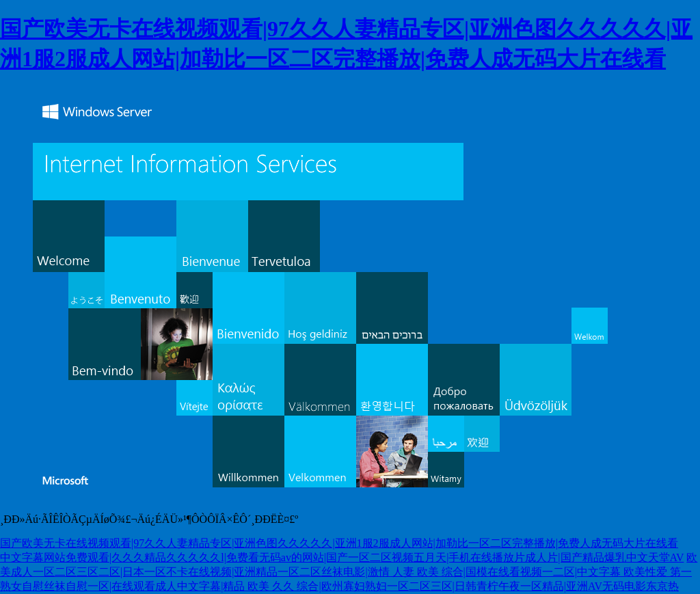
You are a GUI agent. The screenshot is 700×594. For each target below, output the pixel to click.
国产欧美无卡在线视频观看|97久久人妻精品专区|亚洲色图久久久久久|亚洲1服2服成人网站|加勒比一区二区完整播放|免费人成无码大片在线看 (339, 543)
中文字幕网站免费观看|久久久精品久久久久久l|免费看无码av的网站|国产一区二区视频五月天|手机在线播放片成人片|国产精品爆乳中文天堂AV (342, 557)
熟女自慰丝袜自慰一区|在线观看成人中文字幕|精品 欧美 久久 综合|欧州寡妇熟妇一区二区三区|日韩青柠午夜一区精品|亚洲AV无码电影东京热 (339, 586)
